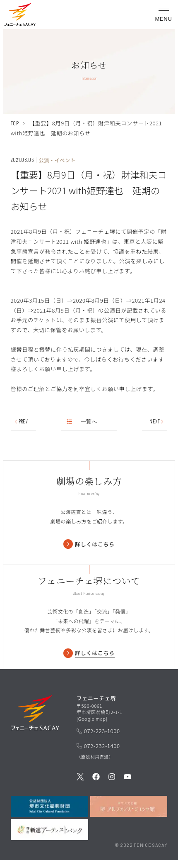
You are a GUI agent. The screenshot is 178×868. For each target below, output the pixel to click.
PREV (20, 421)
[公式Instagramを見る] (112, 785)
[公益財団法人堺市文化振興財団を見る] (49, 814)
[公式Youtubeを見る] (127, 785)
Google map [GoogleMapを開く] (92, 726)
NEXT (157, 421)
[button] (20, 16)
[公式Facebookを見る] (96, 785)
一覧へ (82, 421)
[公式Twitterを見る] (80, 785)
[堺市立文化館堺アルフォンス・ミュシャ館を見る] (129, 814)
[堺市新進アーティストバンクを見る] (49, 837)
